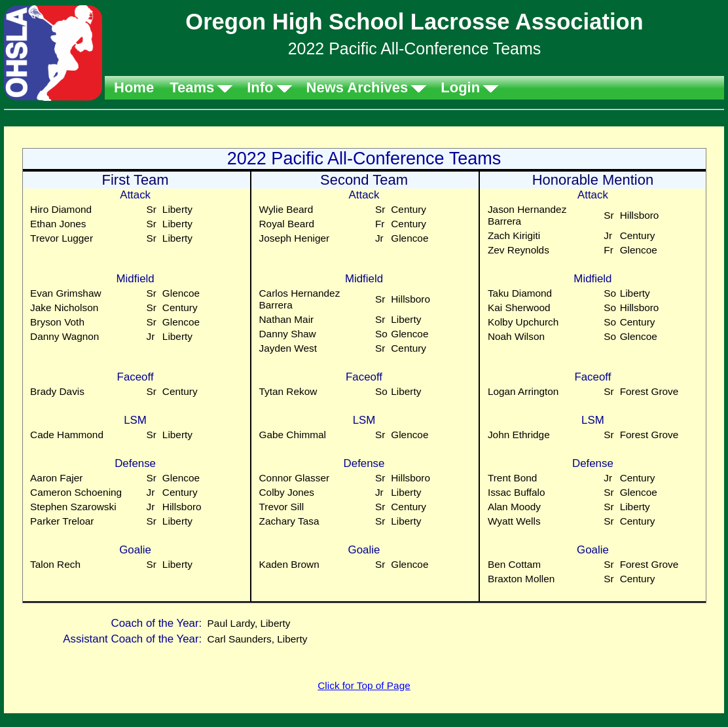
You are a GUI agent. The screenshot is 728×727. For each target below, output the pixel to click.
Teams (192, 87)
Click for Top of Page (364, 685)
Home (134, 87)
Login (460, 87)
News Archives (357, 87)
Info (260, 87)
